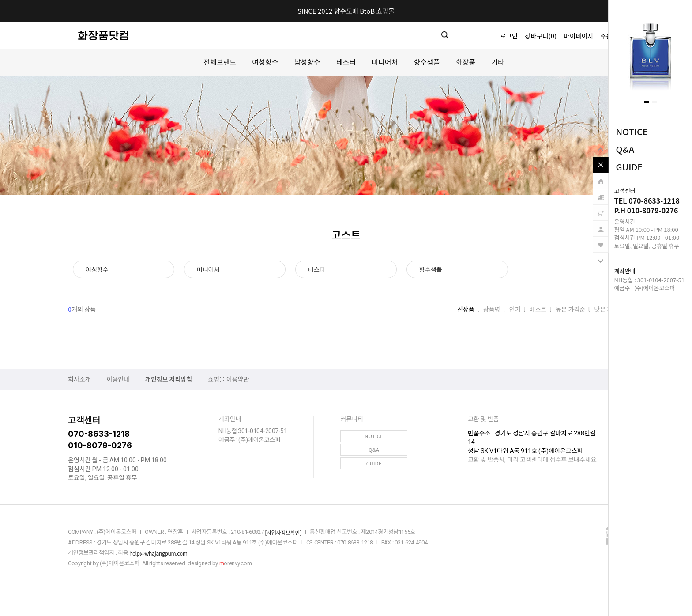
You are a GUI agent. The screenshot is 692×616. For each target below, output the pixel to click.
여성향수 (265, 62)
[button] (646, 102)
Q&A (625, 149)
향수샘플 (427, 62)
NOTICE (632, 131)
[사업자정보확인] (283, 532)
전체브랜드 (220, 62)
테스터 (346, 62)
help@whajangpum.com (158, 553)
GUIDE (630, 167)
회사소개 (79, 379)
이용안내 (118, 379)
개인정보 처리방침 (169, 379)
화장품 (466, 62)
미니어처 (385, 62)
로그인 (509, 36)
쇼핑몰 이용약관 (228, 379)
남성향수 (307, 62)
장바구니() (541, 36)
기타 (498, 62)
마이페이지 (579, 36)
